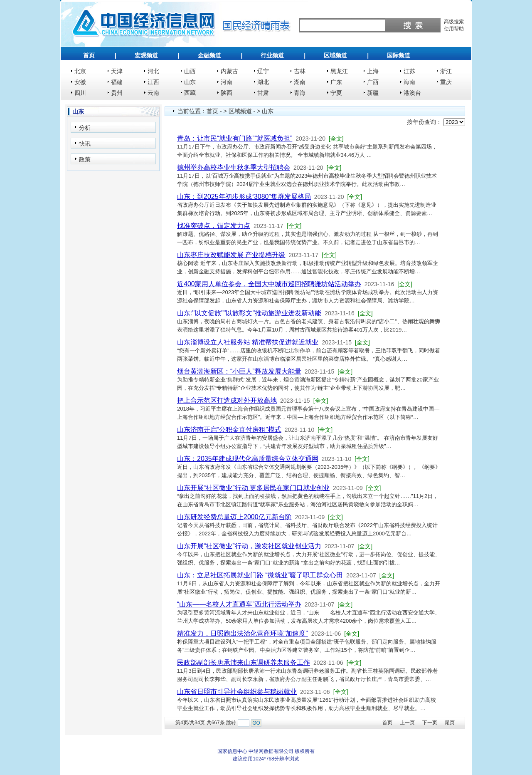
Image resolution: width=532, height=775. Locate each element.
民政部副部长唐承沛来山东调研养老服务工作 (244, 662)
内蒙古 (229, 71)
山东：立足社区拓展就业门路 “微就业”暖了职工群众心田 (260, 575)
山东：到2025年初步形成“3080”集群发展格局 (244, 197)
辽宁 (263, 71)
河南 (227, 82)
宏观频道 (146, 55)
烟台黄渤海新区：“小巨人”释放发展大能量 (239, 371)
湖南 (300, 82)
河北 (153, 71)
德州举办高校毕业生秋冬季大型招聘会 (234, 167)
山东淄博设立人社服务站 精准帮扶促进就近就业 (248, 342)
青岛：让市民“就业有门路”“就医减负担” (235, 138)
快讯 (85, 144)
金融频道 (209, 55)
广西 (373, 82)
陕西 (227, 93)
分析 (85, 128)
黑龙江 (339, 71)
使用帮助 (454, 29)
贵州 (117, 93)
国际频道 (399, 55)
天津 (117, 71)
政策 (85, 159)
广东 (336, 82)
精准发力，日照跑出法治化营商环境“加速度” (243, 633)
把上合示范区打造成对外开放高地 (227, 400)
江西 (153, 82)
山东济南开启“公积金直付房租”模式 (229, 430)
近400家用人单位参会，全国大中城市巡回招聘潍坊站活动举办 (269, 284)
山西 (190, 71)
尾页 (450, 723)
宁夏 (336, 93)
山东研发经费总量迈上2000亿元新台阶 (234, 517)
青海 (300, 93)
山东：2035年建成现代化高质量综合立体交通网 (248, 459)
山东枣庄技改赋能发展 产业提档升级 (231, 255)
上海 (373, 71)
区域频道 (335, 55)
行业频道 (272, 55)
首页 (89, 55)
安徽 (80, 82)
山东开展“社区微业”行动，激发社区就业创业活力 (249, 546)
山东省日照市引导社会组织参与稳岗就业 (237, 692)
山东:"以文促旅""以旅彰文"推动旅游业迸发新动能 (249, 313)
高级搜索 (454, 22)
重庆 (446, 82)
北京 (80, 71)
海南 (409, 82)
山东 (190, 82)
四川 (80, 93)
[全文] (336, 139)
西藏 (190, 93)
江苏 (409, 71)
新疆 (373, 93)
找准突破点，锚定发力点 (214, 226)
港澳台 (412, 93)
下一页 (430, 723)
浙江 (446, 71)
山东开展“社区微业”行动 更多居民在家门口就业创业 (253, 488)
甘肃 (263, 93)
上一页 (407, 723)
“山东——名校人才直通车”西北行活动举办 (239, 604)
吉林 (300, 71)
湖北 (263, 82)
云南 (153, 93)
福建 (117, 82)
